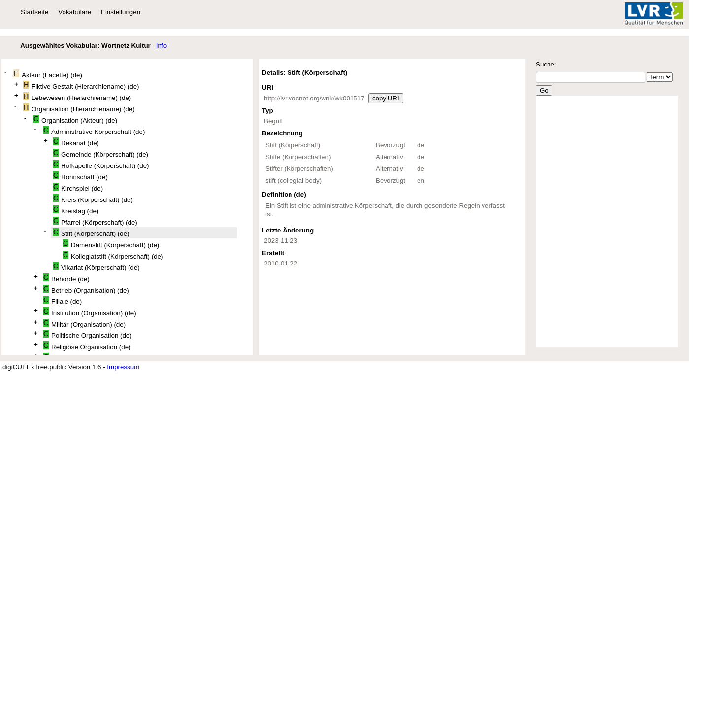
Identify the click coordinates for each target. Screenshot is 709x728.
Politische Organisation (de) (87, 335)
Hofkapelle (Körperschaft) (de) (101, 165)
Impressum (123, 367)
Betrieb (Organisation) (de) (86, 289)
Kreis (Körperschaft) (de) (93, 199)
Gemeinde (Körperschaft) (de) (100, 153)
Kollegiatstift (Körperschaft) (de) (113, 255)
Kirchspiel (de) (78, 187)
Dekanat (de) (76, 142)
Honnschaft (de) (80, 176)
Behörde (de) (66, 278)
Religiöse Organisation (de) (87, 346)
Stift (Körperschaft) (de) (91, 233)
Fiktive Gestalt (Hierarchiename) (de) (81, 85)
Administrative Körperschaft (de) (94, 131)
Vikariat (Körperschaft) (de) (96, 267)
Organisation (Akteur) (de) (75, 119)
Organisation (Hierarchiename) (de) (79, 108)
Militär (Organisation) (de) (84, 323)
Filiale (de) (62, 301)
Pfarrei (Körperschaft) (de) (95, 221)
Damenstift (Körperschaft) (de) (111, 244)
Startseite (34, 12)
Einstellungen (121, 12)
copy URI (386, 98)
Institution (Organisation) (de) (90, 312)
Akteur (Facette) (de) (48, 74)
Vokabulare (75, 12)
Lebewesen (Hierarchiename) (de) (77, 97)
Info (161, 46)
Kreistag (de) (76, 210)
